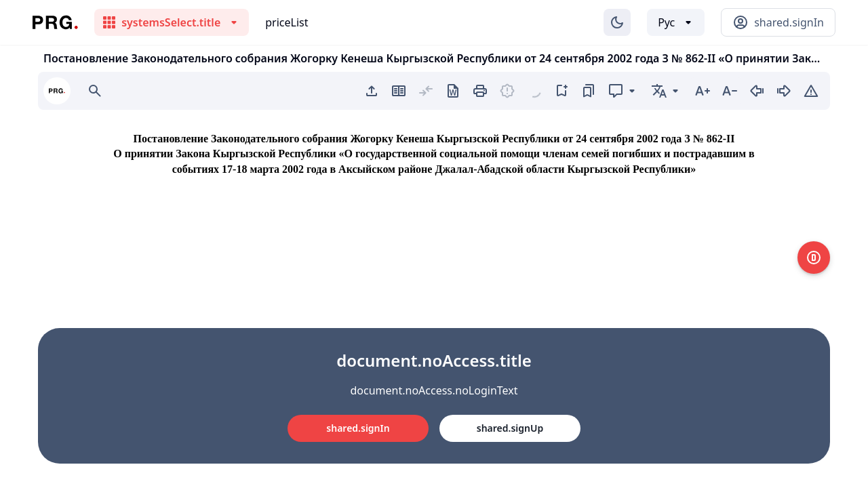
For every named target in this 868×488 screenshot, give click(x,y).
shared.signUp (510, 428)
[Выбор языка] (676, 22)
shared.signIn (358, 428)
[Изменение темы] (617, 22)
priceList (287, 22)
